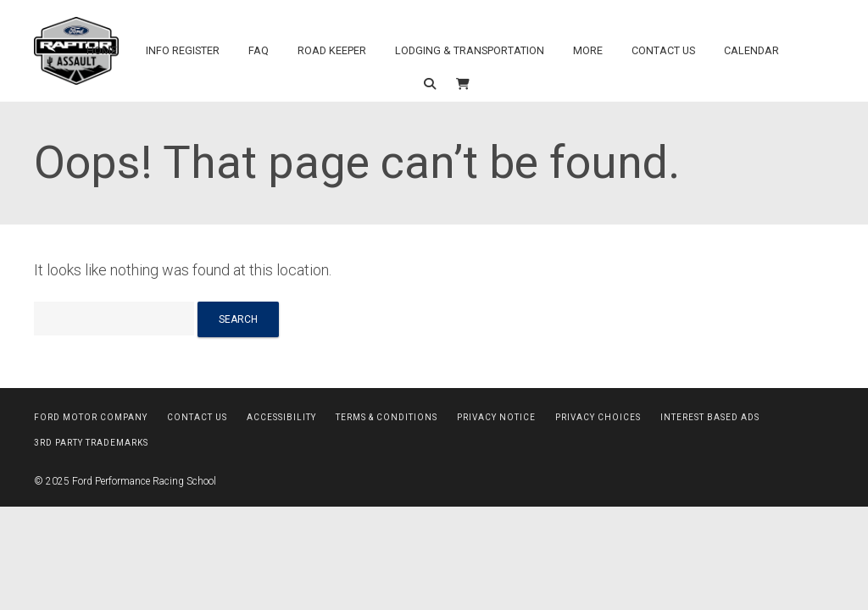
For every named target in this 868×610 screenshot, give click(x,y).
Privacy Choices (598, 417)
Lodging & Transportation (470, 50)
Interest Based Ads (710, 417)
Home (102, 50)
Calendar (751, 50)
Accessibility (281, 417)
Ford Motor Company (91, 417)
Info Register (183, 50)
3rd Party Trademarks (91, 443)
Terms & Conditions (387, 417)
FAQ (259, 50)
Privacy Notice (496, 417)
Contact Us (663, 50)
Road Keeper (332, 50)
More (588, 50)
